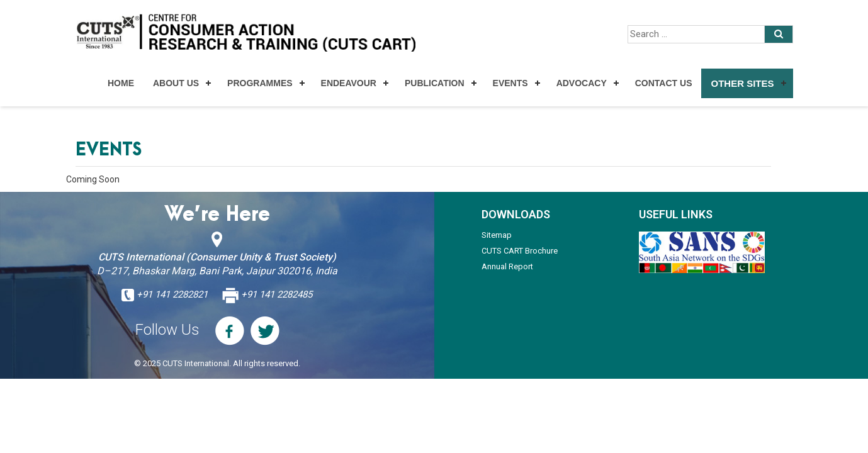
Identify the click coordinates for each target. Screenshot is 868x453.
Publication (435, 83)
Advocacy (582, 83)
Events (510, 83)
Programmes (260, 83)
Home (121, 83)
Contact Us (664, 83)
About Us (176, 83)
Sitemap (497, 235)
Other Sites (742, 83)
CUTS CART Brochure (520, 251)
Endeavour (349, 83)
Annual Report (507, 266)
